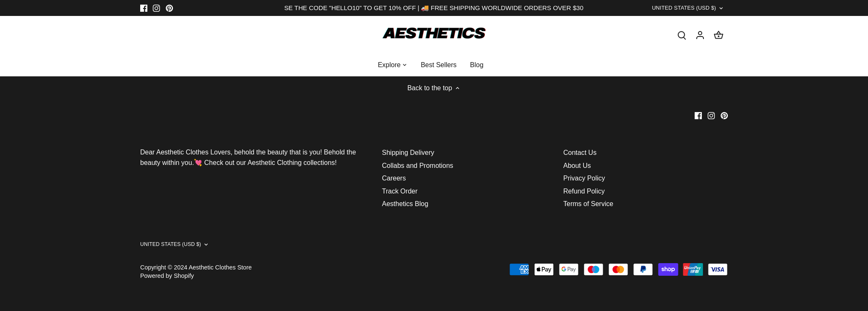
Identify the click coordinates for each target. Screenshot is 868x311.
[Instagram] (156, 8)
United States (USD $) (674, 10)
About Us (577, 170)
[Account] (700, 39)
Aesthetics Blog (405, 208)
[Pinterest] (169, 8)
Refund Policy (584, 196)
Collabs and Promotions (418, 170)
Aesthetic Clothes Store (220, 272)
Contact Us (580, 158)
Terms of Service (588, 208)
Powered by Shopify (167, 280)
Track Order (400, 196)
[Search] (682, 39)
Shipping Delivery (408, 158)
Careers (394, 183)
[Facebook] (144, 8)
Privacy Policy (584, 183)
